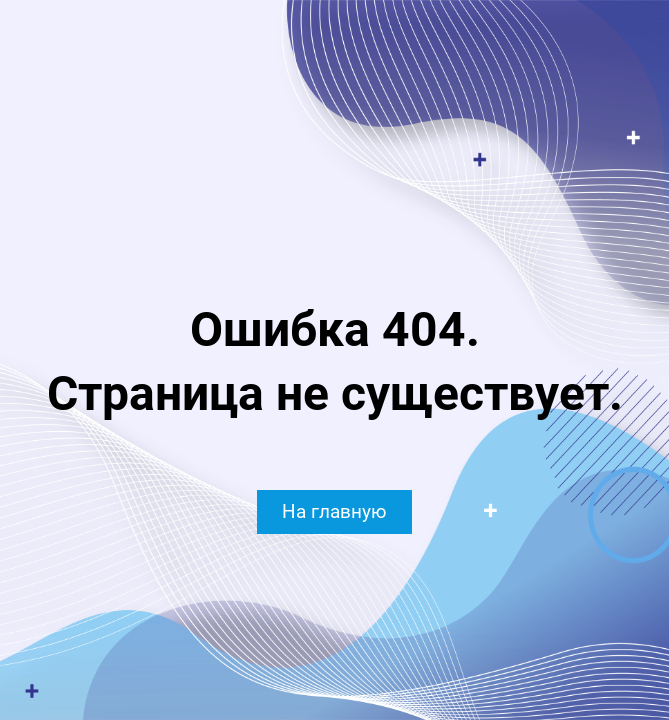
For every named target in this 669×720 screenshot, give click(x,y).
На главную (334, 511)
